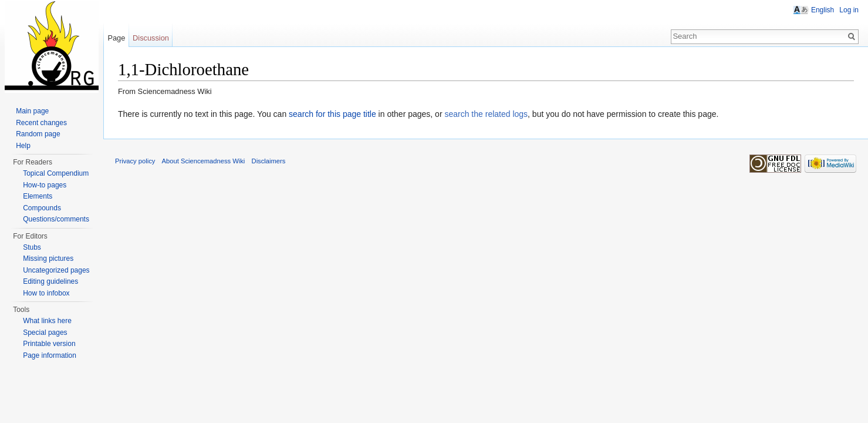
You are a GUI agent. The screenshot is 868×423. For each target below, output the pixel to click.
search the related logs (486, 114)
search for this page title (332, 114)
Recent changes (41, 123)
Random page (38, 134)
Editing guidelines (50, 281)
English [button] (823, 10)
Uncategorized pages (56, 270)
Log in (849, 10)
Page (116, 38)
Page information (50, 355)
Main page (32, 111)
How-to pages (45, 185)
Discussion (151, 38)
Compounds (42, 208)
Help (23, 146)
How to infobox (46, 293)
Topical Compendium (56, 173)
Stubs (32, 247)
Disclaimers (269, 161)
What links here (47, 321)
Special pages (45, 333)
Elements (38, 196)
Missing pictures (48, 258)
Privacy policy (135, 161)
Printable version (49, 344)
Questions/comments (56, 219)
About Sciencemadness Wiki (204, 161)
